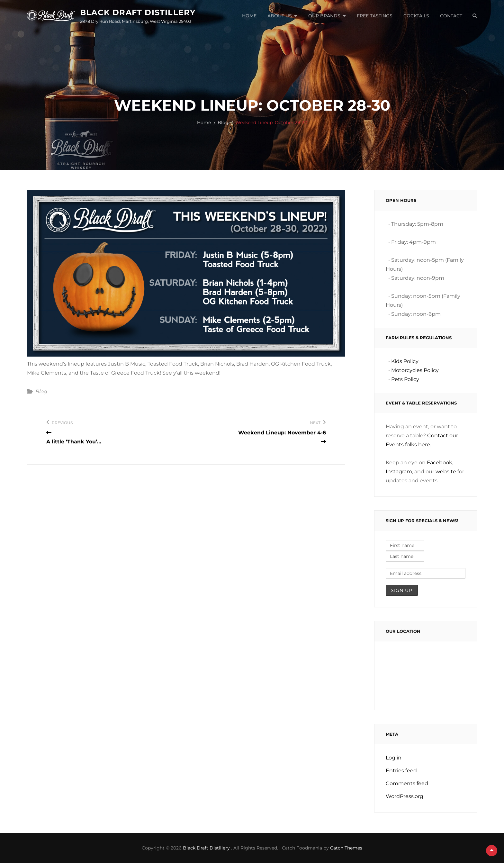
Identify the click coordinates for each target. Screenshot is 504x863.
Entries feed (401, 771)
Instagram (399, 472)
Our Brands (324, 16)
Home (249, 16)
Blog (223, 123)
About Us (280, 16)
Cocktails (416, 16)
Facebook (440, 463)
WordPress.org (405, 796)
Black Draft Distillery (138, 12)
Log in (394, 758)
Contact (451, 16)
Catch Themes (346, 848)
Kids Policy (405, 361)
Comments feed (407, 783)
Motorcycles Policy (415, 370)
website (446, 472)
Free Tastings (375, 16)
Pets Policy (405, 379)
